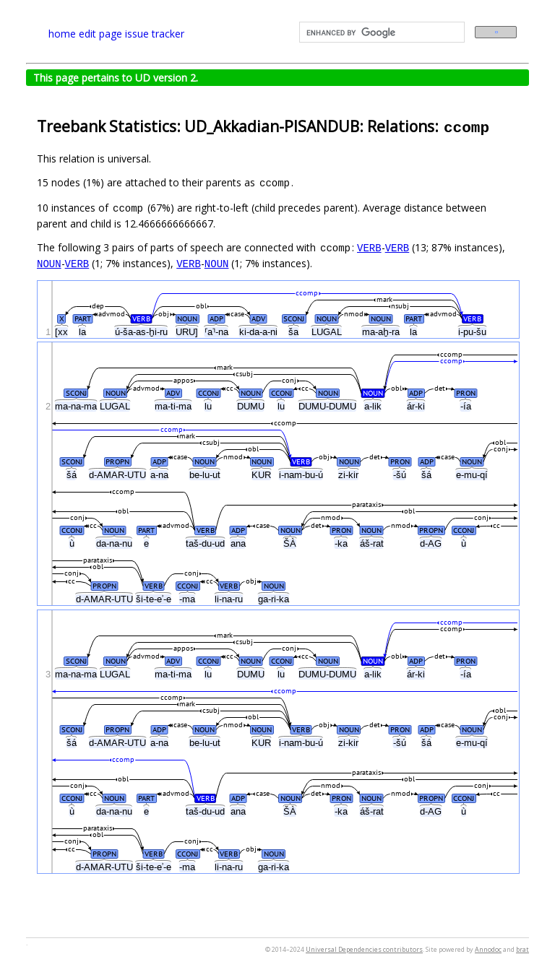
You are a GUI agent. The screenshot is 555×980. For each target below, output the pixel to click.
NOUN (49, 263)
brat (522, 949)
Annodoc (488, 949)
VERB (369, 247)
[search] (380, 32)
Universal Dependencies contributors (364, 949)
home (62, 34)
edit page (100, 34)
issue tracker (155, 34)
